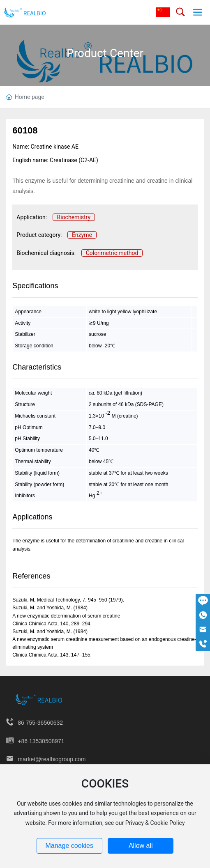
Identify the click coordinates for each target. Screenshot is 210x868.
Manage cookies (69, 846)
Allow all (141, 846)
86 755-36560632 (40, 723)
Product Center (105, 53)
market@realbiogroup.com (52, 759)
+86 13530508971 (41, 741)
